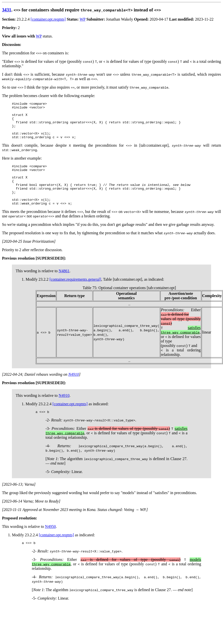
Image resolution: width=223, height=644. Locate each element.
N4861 (64, 287)
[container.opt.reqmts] (48, 19)
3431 (7, 10)
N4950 (50, 543)
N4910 (74, 390)
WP (82, 19)
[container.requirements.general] (75, 295)
